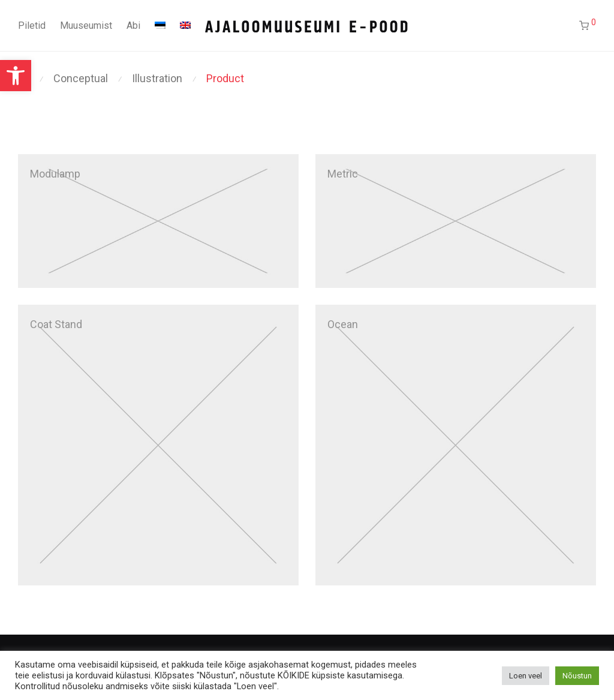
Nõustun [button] (577, 676)
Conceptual (81, 78)
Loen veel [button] (526, 676)
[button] (16, 76)
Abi (133, 25)
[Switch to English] (185, 26)
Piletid (32, 25)
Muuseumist (86, 25)
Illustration (157, 78)
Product (225, 78)
